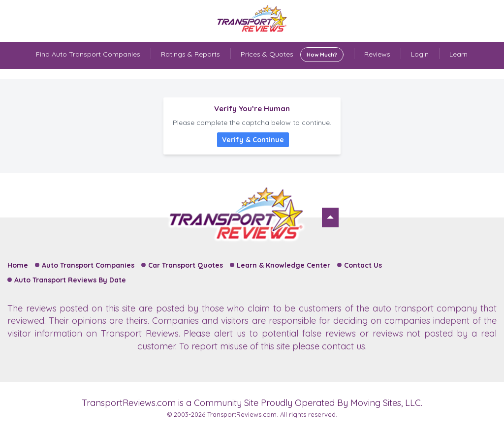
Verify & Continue (253, 140)
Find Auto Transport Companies (88, 54)
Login (420, 54)
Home (18, 265)
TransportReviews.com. (243, 414)
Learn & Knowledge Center (283, 265)
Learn (458, 54)
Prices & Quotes (292, 55)
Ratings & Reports (190, 54)
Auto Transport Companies (88, 265)
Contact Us (363, 265)
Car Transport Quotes (186, 265)
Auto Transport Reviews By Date (70, 280)
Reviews (377, 54)
